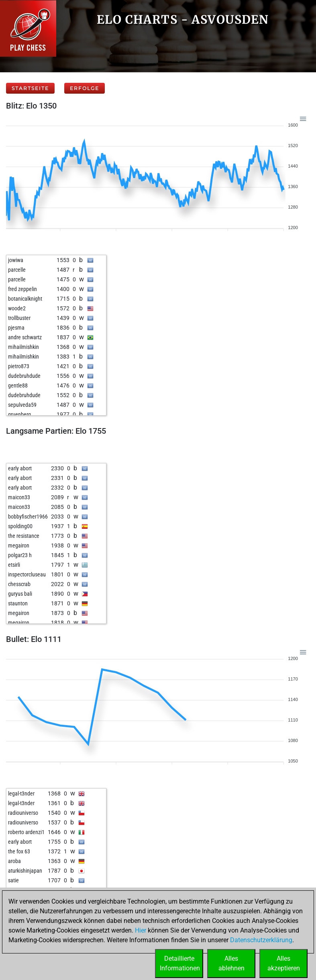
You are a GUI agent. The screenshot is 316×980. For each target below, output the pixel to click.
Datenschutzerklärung (261, 940)
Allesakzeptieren (284, 963)
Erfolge (85, 88)
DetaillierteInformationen (180, 963)
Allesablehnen (231, 963)
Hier (141, 930)
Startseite (30, 88)
